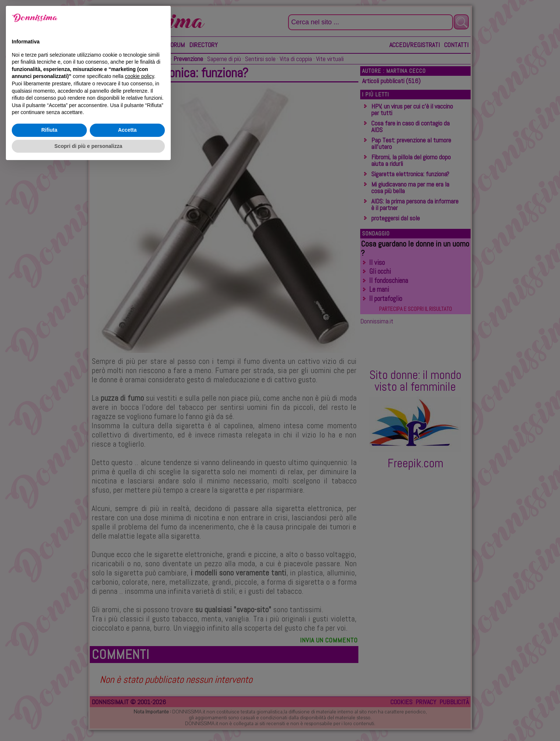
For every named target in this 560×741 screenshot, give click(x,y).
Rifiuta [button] (49, 705)
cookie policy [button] (139, 651)
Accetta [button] (127, 705)
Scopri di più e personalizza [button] (88, 721)
